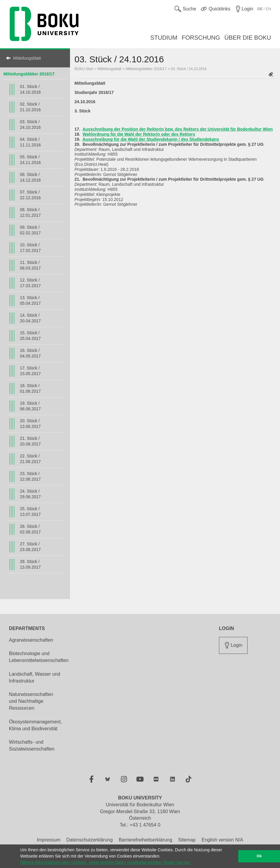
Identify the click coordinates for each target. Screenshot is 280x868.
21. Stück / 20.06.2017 (30, 441)
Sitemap (187, 840)
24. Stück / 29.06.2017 (30, 494)
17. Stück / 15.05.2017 (30, 371)
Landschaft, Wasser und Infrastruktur (35, 677)
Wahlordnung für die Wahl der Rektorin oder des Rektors (139, 134)
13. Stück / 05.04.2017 (30, 300)
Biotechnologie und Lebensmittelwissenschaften (39, 657)
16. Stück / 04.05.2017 (30, 353)
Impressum (49, 840)
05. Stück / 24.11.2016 (30, 160)
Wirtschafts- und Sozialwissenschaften (32, 745)
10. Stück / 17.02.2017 (30, 248)
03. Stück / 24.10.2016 (30, 124)
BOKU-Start (84, 69)
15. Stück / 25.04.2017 (30, 336)
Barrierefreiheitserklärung (145, 840)
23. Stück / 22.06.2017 (30, 476)
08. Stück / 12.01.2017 (30, 212)
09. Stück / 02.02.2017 (30, 230)
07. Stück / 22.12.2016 (30, 195)
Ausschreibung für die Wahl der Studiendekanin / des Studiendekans (151, 139)
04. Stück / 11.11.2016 (30, 142)
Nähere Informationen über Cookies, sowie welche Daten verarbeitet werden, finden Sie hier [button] (105, 862)
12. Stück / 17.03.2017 (30, 283)
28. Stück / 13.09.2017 (30, 564)
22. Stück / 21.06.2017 (30, 459)
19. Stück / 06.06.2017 (30, 406)
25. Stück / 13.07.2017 (30, 512)
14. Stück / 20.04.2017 (30, 318)
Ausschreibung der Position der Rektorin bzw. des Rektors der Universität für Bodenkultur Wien (178, 129)
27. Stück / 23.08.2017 (30, 547)
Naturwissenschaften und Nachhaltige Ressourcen (31, 701)
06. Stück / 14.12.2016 (30, 177)
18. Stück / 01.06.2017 (30, 388)
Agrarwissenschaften (31, 640)
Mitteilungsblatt (27, 58)
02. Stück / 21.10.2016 (30, 107)
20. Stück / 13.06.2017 (30, 424)
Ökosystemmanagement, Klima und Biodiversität (35, 725)
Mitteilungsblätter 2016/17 (29, 74)
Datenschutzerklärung (90, 840)
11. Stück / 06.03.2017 (30, 265)
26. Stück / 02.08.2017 (30, 529)
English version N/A (223, 840)
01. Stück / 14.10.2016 (30, 89)
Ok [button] (259, 856)
